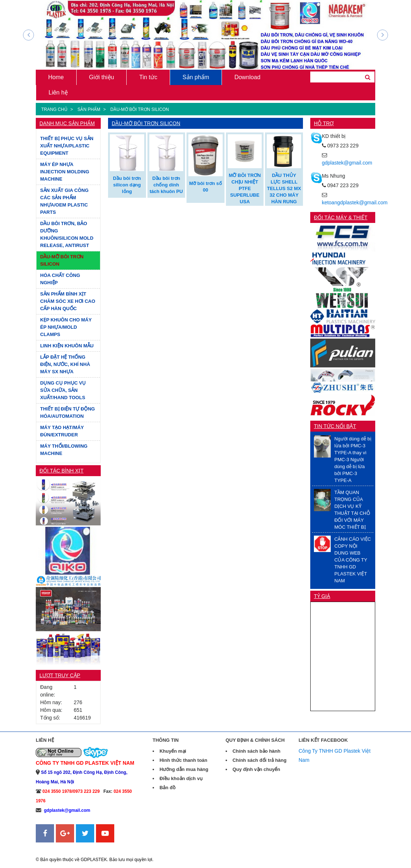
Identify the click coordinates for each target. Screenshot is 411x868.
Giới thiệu (102, 77)
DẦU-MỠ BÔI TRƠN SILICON (139, 109)
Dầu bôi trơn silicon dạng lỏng (127, 185)
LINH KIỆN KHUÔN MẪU (67, 346)
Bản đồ (168, 788)
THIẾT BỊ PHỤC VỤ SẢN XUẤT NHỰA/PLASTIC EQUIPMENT (67, 146)
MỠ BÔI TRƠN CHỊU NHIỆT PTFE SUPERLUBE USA (245, 188)
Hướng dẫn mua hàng (184, 769)
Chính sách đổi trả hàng (260, 760)
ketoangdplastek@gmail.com (355, 202)
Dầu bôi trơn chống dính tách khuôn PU (166, 185)
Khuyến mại (173, 751)
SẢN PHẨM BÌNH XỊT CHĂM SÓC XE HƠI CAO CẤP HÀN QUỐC (68, 301)
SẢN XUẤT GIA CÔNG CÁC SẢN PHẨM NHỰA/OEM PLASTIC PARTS (64, 201)
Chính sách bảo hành (256, 751)
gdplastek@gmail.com (347, 163)
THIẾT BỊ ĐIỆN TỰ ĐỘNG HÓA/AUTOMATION (68, 412)
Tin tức (148, 77)
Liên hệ (58, 92)
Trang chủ (54, 109)
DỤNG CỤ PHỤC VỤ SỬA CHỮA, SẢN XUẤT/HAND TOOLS (63, 390)
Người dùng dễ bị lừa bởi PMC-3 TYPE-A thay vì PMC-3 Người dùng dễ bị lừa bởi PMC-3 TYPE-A (353, 460)
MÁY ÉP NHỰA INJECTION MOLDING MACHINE (65, 172)
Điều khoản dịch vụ (181, 778)
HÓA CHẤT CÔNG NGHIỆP (60, 279)
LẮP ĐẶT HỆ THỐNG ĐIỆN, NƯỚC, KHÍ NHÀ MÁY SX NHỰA (65, 364)
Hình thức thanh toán (183, 760)
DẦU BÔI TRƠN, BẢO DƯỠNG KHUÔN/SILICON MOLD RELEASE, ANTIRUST (67, 234)
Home (56, 77)
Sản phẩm (196, 77)
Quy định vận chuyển (256, 769)
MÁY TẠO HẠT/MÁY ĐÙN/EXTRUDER (62, 431)
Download (247, 77)
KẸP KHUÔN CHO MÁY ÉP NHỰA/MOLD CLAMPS (66, 327)
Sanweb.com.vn (54, 847)
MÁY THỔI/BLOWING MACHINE (64, 450)
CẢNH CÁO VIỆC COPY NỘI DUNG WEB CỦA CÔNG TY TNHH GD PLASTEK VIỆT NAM (353, 560)
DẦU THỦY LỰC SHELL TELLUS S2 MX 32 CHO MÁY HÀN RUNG (284, 188)
